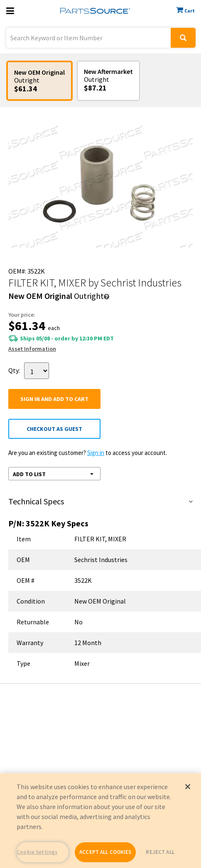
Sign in (96, 453)
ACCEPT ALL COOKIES (105, 852)
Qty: (14, 370)
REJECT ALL (160, 852)
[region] (100, 821)
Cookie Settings (37, 852)
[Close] (188, 787)
